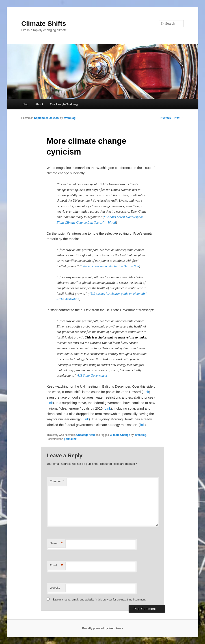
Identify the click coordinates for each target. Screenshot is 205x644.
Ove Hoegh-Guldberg (64, 104)
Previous (164, 118)
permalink (70, 439)
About (39, 104)
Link (146, 392)
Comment (57, 481)
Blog (25, 104)
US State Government (93, 375)
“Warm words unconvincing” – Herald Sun (110, 266)
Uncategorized (85, 435)
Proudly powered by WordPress (102, 628)
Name (56, 543)
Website (55, 588)
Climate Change (120, 435)
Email (56, 566)
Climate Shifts (44, 23)
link (142, 425)
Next (179, 118)
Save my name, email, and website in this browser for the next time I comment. (99, 600)
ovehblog (70, 118)
